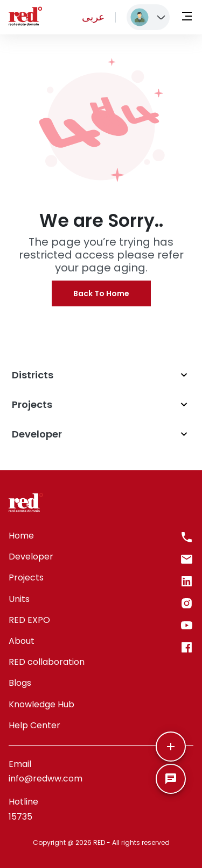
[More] (171, 747)
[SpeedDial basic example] (171, 779)
